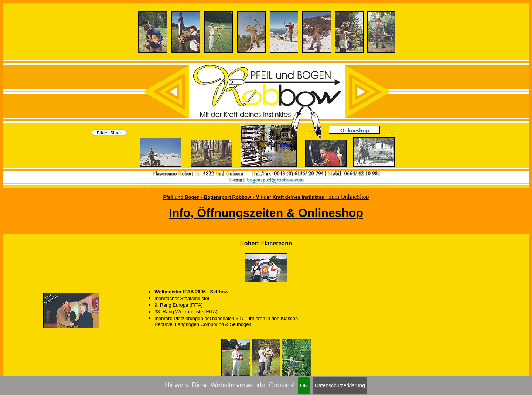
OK (304, 385)
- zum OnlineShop (346, 197)
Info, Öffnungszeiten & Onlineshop (266, 213)
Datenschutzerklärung (340, 385)
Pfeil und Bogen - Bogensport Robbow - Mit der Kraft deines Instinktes (244, 197)
